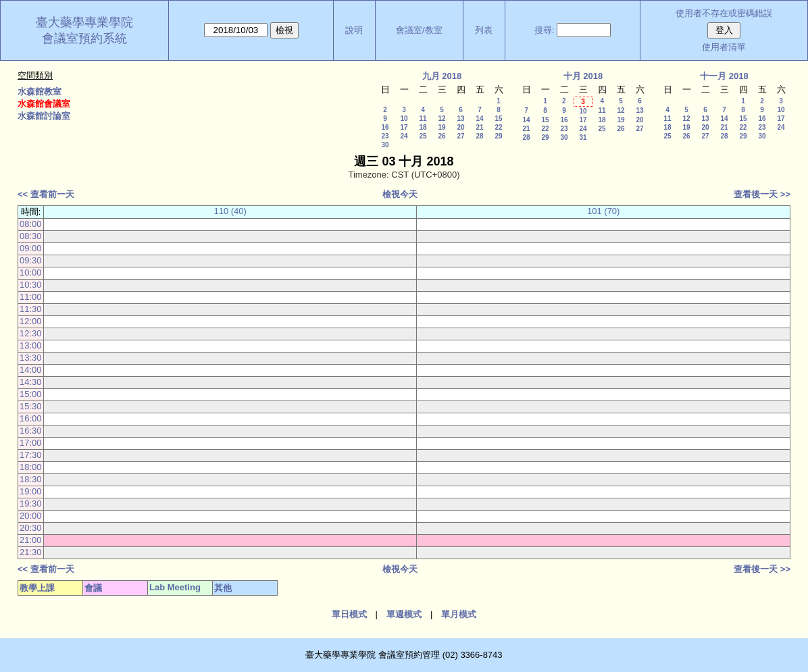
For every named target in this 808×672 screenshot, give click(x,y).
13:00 (31, 345)
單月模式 (459, 614)
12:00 (31, 321)
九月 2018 (442, 76)
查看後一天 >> (762, 194)
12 (441, 119)
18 (423, 127)
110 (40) (230, 211)
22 (498, 127)
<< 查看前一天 (46, 194)
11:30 (31, 309)
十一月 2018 (724, 76)
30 (385, 145)
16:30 (31, 431)
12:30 (31, 333)
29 (498, 136)
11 (423, 119)
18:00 (31, 467)
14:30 (31, 382)
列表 (484, 30)
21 (479, 127)
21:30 (31, 552)
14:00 (31, 370)
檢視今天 (400, 194)
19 (441, 127)
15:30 (31, 406)
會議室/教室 (419, 30)
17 (404, 127)
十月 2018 (583, 76)
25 (423, 136)
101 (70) (603, 211)
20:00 (31, 516)
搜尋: (545, 30)
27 (460, 136)
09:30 (31, 260)
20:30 (31, 528)
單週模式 (404, 614)
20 (460, 127)
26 (441, 136)
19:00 (31, 491)
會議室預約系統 (84, 38)
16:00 (31, 418)
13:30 (31, 358)
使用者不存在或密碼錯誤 (724, 13)
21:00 (31, 540)
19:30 (31, 503)
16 (385, 127)
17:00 (31, 443)
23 (385, 136)
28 (479, 136)
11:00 (31, 297)
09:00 (31, 248)
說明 (354, 30)
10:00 (31, 273)
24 (404, 136)
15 (498, 119)
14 (479, 119)
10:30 (31, 285)
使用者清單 (724, 47)
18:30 (31, 479)
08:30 (31, 236)
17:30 (31, 455)
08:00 (31, 224)
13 (460, 119)
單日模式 (349, 614)
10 (404, 119)
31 (583, 137)
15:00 (31, 394)
